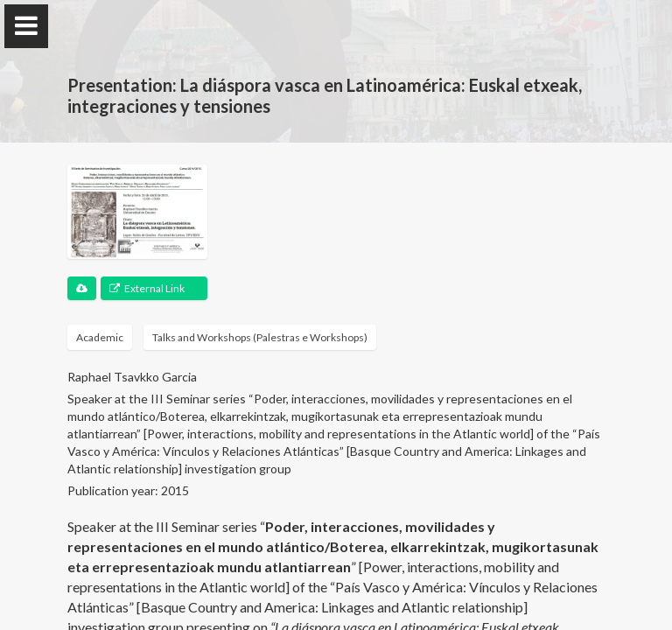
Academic (100, 337)
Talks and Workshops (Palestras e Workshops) (260, 337)
